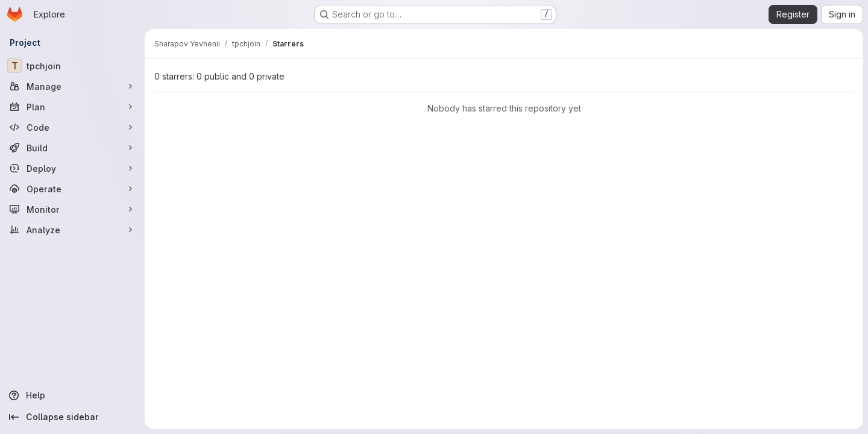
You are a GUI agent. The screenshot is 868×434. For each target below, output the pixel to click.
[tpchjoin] (72, 66)
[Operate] (72, 189)
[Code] (72, 127)
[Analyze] (72, 230)
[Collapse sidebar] (72, 417)
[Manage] (72, 86)
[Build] (72, 148)
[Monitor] (72, 209)
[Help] (72, 395)
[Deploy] (72, 168)
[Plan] (72, 107)
